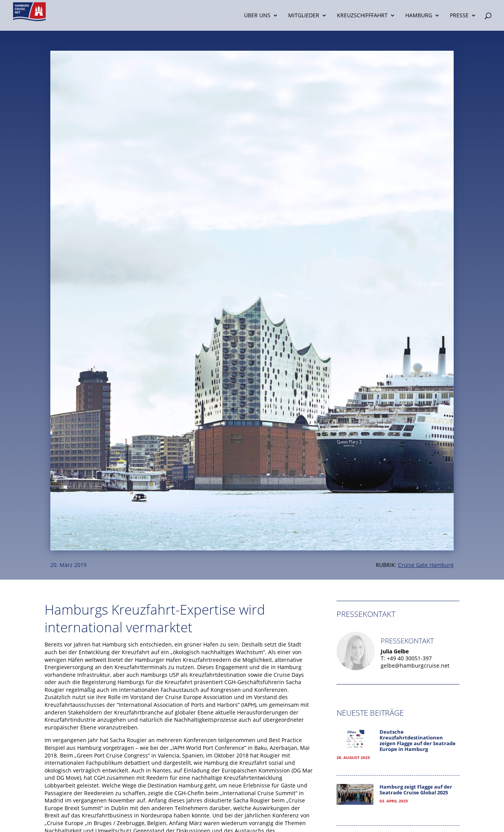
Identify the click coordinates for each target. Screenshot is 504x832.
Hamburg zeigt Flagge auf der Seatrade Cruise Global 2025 (416, 790)
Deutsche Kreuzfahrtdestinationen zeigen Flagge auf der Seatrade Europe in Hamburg (418, 741)
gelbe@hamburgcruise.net (415, 665)
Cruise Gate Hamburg (426, 565)
